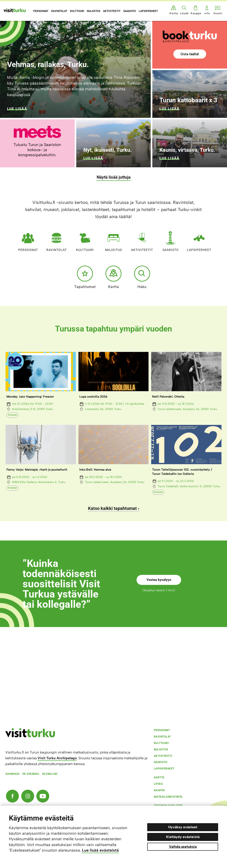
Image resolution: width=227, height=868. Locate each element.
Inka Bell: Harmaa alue (95, 470)
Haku (142, 277)
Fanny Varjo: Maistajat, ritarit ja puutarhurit (37, 470)
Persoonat (28, 240)
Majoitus (113, 240)
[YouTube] (43, 796)
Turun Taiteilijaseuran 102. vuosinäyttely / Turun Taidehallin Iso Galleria (182, 472)
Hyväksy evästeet (183, 827)
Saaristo (170, 240)
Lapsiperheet (199, 240)
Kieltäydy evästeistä (183, 837)
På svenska (31, 774)
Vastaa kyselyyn (159, 580)
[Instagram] (28, 796)
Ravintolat (57, 240)
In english (50, 774)
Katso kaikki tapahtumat (112, 508)
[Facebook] (12, 796)
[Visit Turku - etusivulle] (15, 10)
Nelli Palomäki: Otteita (168, 397)
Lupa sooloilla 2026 (93, 397)
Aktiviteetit (142, 240)
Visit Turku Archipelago (57, 758)
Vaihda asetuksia (183, 847)
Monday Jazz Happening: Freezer (30, 397)
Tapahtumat (85, 277)
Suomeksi (12, 774)
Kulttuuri (85, 240)
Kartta (113, 277)
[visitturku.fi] (30, 736)
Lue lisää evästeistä (100, 850)
